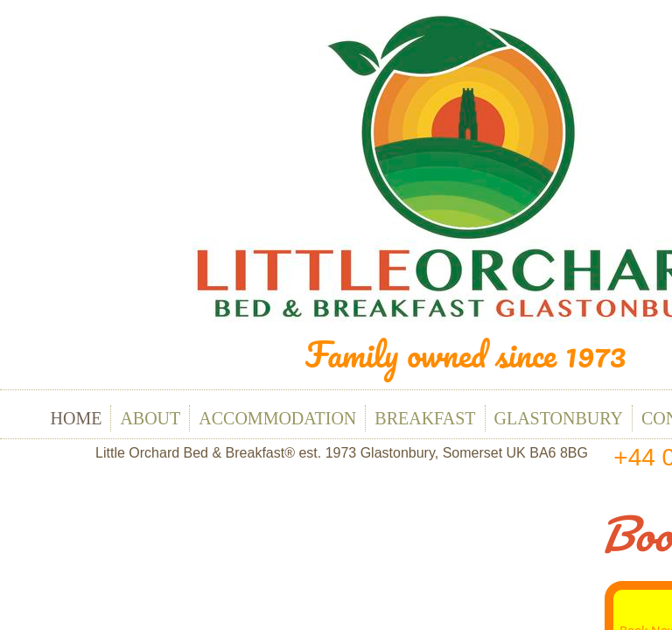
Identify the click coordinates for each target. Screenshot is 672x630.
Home (77, 418)
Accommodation (277, 418)
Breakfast (425, 418)
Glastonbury (559, 418)
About (150, 418)
